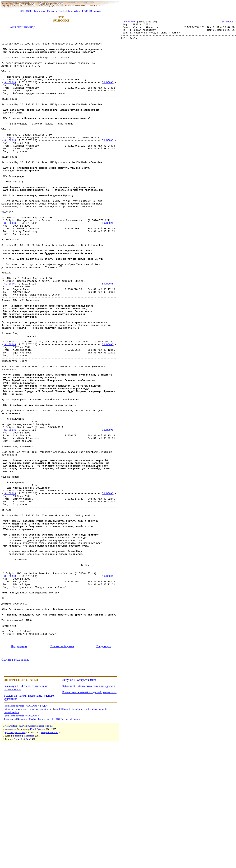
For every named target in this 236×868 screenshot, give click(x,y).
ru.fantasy (8, 834)
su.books (103, 834)
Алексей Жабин (22, 864)
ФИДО (85, 11)
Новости (77, 844)
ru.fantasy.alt (21, 834)
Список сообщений (62, 771)
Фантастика (39, 11)
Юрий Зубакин (38, 854)
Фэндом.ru (10, 854)
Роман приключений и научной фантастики (89, 817)
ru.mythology (46, 834)
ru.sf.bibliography (63, 834)
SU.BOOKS (130, 23)
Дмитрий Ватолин (49, 857)
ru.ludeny (33, 834)
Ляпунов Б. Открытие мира (79, 804)
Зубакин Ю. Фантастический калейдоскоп (89, 811)
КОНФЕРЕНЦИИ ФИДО (22, 27)
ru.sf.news (78, 834)
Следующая (103, 771)
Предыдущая (19, 771)
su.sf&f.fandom (11, 837)
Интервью (95, 11)
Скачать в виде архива (15, 784)
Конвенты (52, 11)
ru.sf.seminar (91, 834)
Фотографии (74, 11)
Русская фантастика (14, 830)
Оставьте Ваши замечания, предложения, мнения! (28, 850)
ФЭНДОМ (26, 11)
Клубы (62, 11)
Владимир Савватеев (24, 860)
